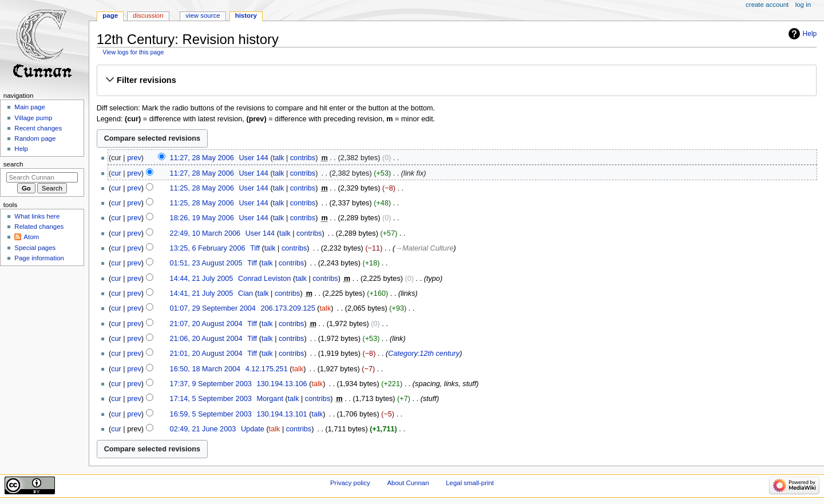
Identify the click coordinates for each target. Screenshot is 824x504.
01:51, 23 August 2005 (206, 263)
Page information (39, 258)
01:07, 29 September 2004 (213, 308)
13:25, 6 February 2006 (208, 248)
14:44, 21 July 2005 (202, 279)
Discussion (148, 15)
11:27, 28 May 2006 (202, 158)
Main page (30, 107)
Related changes (39, 227)
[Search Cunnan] (42, 177)
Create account (767, 5)
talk (279, 158)
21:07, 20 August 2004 (206, 324)
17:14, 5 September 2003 (211, 399)
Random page (35, 138)
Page (110, 15)
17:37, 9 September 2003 (211, 384)
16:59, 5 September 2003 (211, 414)
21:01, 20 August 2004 (206, 354)
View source (203, 15)
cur (116, 173)
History (246, 15)
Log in (803, 5)
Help (810, 34)
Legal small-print (470, 483)
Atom (31, 237)
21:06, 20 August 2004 (206, 339)
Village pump (33, 118)
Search (13, 164)
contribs (303, 158)
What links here (37, 216)
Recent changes (38, 128)
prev (134, 158)
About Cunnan (408, 483)
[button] (456, 80)
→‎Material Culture (424, 248)
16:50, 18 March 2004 (205, 369)
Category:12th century (424, 354)
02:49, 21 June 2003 (203, 429)
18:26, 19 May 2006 (202, 218)
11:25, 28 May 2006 (202, 188)
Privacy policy (350, 483)
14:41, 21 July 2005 (202, 293)
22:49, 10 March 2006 (205, 233)
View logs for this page (133, 52)
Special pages (35, 248)
